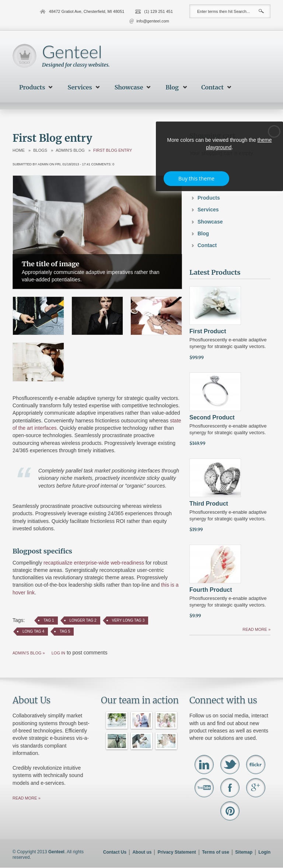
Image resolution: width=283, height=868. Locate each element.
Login (264, 852)
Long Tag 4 (33, 631)
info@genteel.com (153, 21)
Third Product (209, 504)
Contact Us (115, 852)
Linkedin (204, 765)
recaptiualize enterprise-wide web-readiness (94, 563)
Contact (212, 87)
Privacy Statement (177, 852)
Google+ (256, 788)
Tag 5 (65, 631)
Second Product (212, 417)
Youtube (204, 788)
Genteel (72, 51)
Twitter (230, 765)
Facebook (230, 788)
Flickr (256, 765)
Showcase (129, 87)
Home (19, 150)
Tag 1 (49, 620)
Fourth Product (211, 590)
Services (80, 87)
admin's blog (70, 150)
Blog (172, 87)
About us (142, 852)
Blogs (40, 150)
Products (32, 87)
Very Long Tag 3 (128, 620)
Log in (58, 653)
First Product (208, 331)
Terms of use (216, 852)
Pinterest (230, 811)
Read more (255, 629)
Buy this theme (196, 178)
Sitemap (244, 852)
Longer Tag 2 (83, 620)
